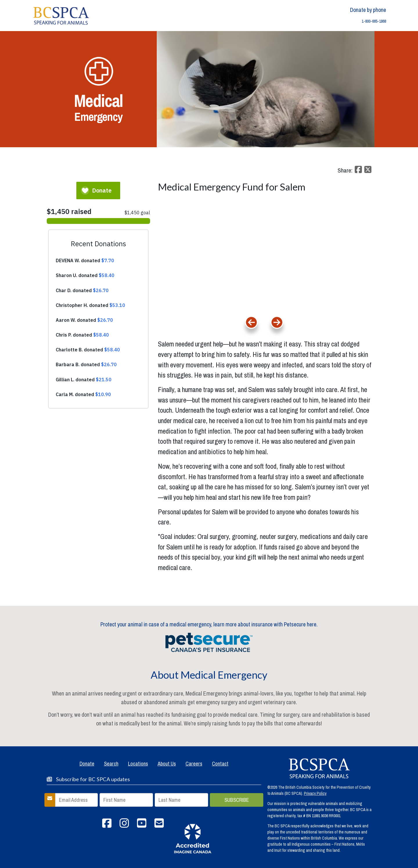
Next (289, 337)
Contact (220, 764)
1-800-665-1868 (374, 21)
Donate (87, 764)
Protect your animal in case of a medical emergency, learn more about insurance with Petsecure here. (209, 624)
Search (111, 764)
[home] (61, 15)
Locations (138, 764)
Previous (252, 340)
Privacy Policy (315, 793)
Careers (194, 764)
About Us (167, 764)
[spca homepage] (319, 768)
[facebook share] (358, 171)
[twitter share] (367, 171)
